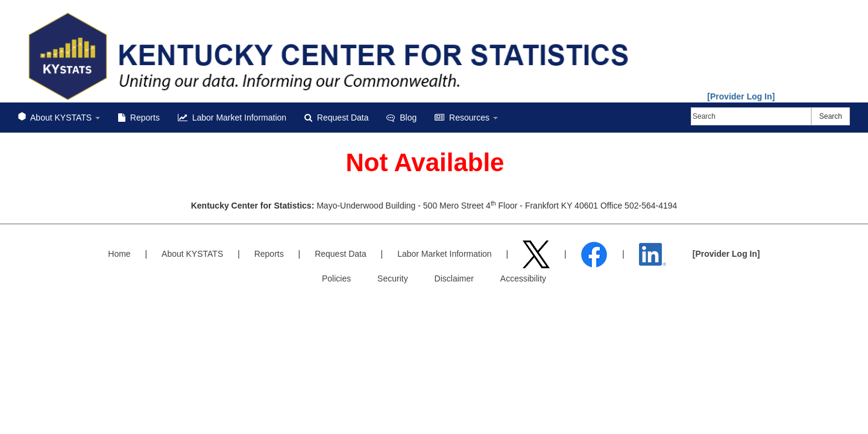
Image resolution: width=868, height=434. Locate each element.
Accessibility (523, 278)
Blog (401, 118)
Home (119, 254)
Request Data (336, 118)
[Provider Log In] (741, 96)
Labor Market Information (232, 118)
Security (393, 278)
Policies (336, 278)
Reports (139, 118)
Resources (466, 118)
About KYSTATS (59, 118)
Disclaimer (454, 278)
